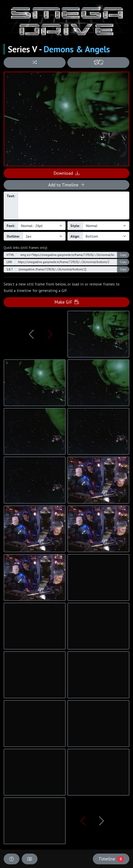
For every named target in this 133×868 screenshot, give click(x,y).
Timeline (111, 859)
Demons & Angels (77, 49)
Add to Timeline (67, 185)
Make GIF (67, 302)
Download (66, 173)
